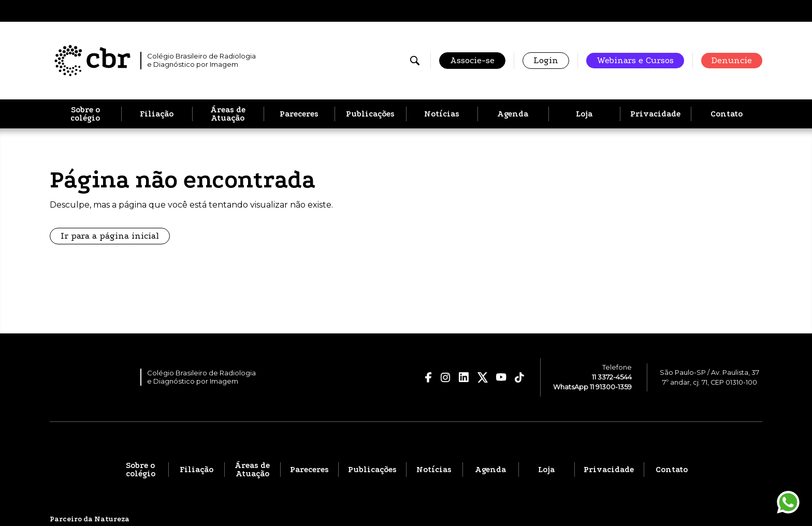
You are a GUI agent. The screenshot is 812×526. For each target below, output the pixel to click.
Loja (584, 114)
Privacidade (655, 114)
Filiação (157, 114)
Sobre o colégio (85, 114)
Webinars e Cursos (635, 60)
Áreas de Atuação (228, 114)
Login (546, 60)
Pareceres (299, 114)
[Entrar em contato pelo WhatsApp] (788, 502)
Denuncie (732, 60)
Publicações (370, 114)
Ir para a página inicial (110, 236)
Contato (727, 114)
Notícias (442, 114)
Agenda (513, 114)
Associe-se (472, 60)
